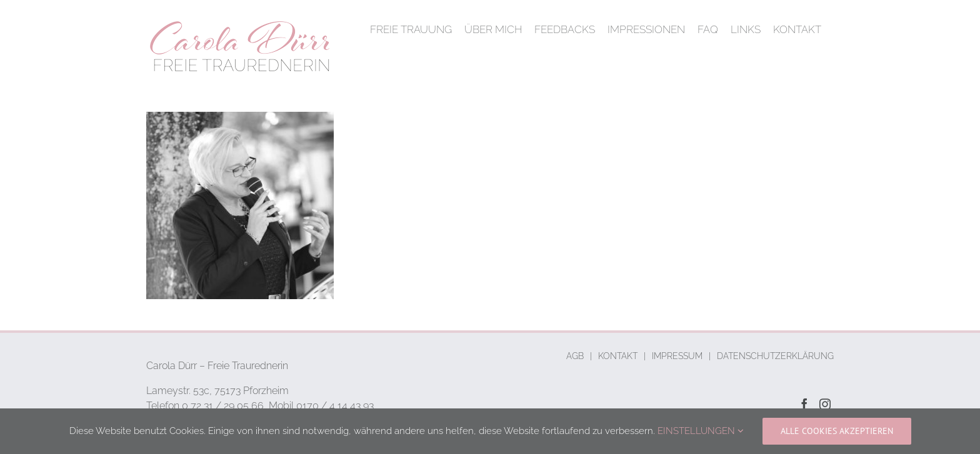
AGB (575, 356)
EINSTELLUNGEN (701, 431)
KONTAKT (618, 356)
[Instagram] (825, 404)
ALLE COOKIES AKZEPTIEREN (837, 431)
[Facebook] (804, 404)
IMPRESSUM (677, 356)
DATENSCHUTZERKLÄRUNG (775, 356)
